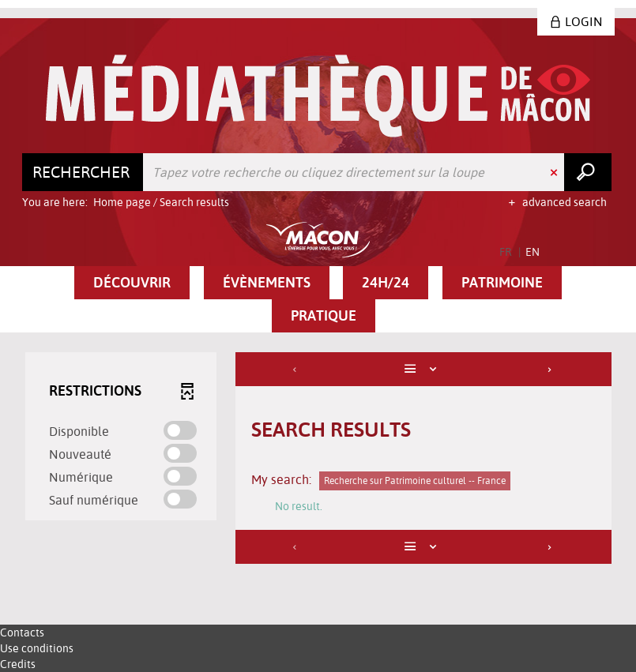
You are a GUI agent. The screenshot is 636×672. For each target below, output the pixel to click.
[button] (132, 283)
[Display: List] (423, 369)
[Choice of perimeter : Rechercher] (83, 172)
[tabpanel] (318, 460)
